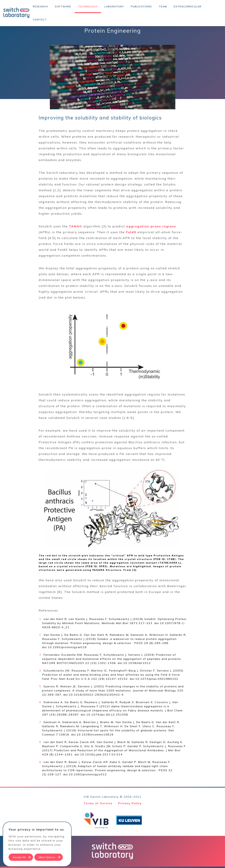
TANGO (76, 226)
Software (63, 7)
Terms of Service (98, 803)
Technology (88, 7)
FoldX (131, 232)
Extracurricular (188, 7)
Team (163, 7)
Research (40, 7)
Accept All (19, 857)
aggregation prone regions (151, 226)
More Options (47, 857)
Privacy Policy (130, 803)
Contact (40, 20)
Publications (141, 7)
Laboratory (114, 7)
